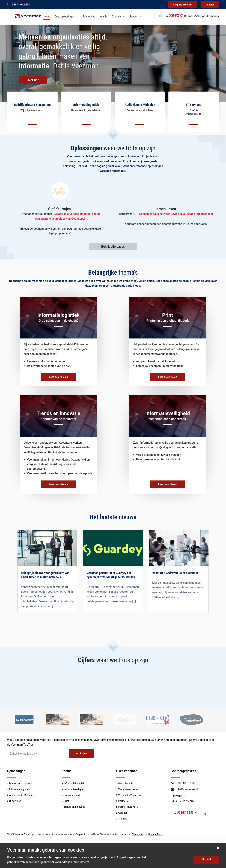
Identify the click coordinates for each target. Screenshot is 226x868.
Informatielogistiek (20, 790)
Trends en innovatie (74, 807)
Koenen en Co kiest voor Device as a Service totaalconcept (176, 214)
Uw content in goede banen (86, 110)
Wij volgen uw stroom (32, 110)
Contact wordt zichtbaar (140, 110)
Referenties (89, 17)
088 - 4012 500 (21, 5)
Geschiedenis (126, 784)
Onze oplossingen (64, 17)
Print (66, 801)
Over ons (117, 17)
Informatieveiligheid (75, 790)
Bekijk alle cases (113, 247)
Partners (123, 801)
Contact (210, 5)
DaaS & (194, 110)
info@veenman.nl (184, 790)
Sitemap (123, 819)
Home (47, 17)
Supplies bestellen (183, 5)
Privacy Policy (156, 835)
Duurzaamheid (72, 795)
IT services (15, 801)
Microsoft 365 (194, 114)
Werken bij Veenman (130, 795)
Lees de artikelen (59, 377)
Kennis (103, 17)
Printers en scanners (20, 784)
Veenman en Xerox (129, 790)
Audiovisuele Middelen (22, 795)
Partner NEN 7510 (128, 807)
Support (134, 17)
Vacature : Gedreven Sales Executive (175, 573)
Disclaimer (138, 835)
